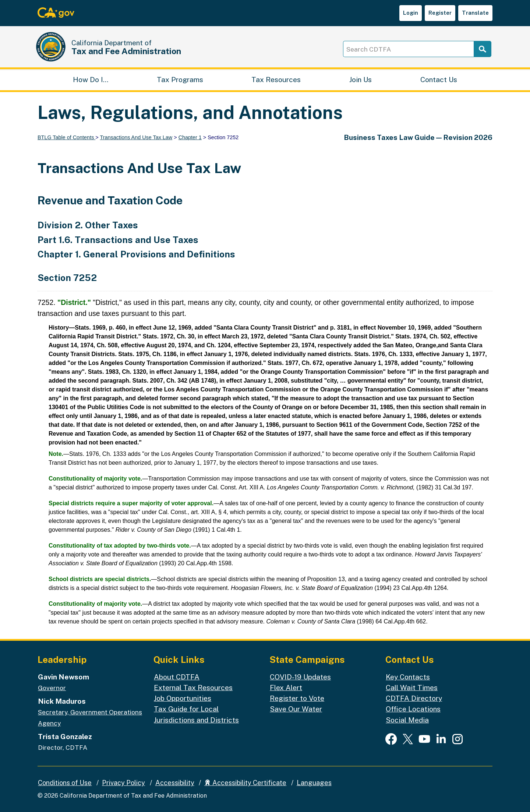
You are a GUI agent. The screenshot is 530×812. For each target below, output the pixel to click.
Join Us (361, 80)
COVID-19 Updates (300, 677)
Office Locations (413, 709)
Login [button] (411, 13)
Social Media (407, 720)
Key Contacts (408, 677)
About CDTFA (177, 677)
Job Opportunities (183, 698)
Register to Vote (297, 698)
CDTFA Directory (414, 698)
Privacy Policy (123, 783)
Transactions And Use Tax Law (136, 137)
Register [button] (440, 13)
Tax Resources (276, 80)
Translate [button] (475, 13)
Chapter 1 (190, 137)
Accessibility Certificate (245, 783)
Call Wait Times (412, 688)
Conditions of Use (65, 783)
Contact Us (439, 80)
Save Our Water (296, 709)
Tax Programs (180, 80)
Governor (52, 688)
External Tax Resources (193, 688)
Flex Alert (286, 688)
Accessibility (175, 783)
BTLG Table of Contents (66, 137)
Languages (314, 783)
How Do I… (91, 80)
